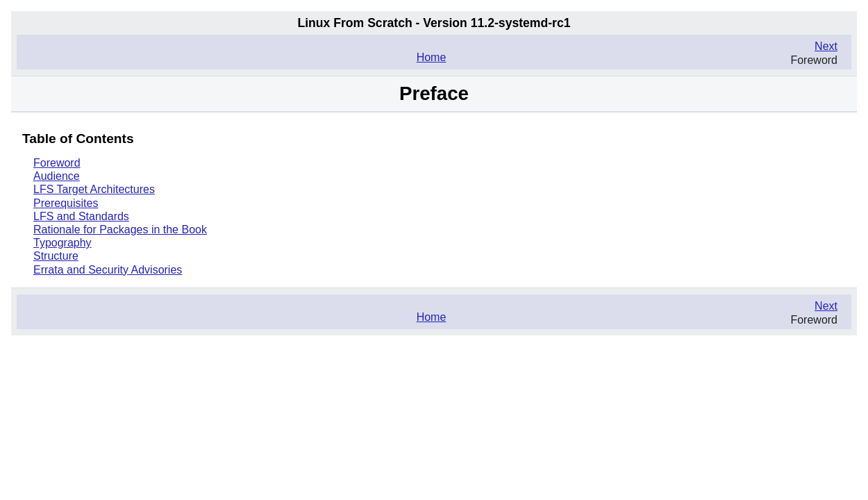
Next (826, 46)
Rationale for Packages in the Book (120, 230)
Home (432, 57)
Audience (57, 176)
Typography (62, 243)
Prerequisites (66, 203)
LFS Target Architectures (94, 189)
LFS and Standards (81, 216)
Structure (56, 256)
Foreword (57, 163)
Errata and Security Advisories (108, 270)
